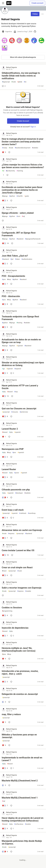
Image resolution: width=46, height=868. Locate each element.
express (11, 534)
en (25, 82)
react (4, 571)
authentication (27, 259)
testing (19, 323)
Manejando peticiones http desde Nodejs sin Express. (22, 842)
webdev (35, 148)
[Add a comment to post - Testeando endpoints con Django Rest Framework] (5, 327)
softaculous (19, 824)
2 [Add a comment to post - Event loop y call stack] (12, 518)
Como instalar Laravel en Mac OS (18, 550)
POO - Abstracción (11, 296)
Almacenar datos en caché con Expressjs (22, 530)
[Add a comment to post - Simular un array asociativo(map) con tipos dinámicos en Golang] (5, 373)
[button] (5, 40)
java (4, 654)
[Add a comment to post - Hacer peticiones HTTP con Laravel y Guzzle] (5, 396)
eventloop (32, 513)
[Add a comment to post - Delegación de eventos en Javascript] (4, 702)
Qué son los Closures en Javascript (19, 409)
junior (17, 473)
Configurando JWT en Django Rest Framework (19, 234)
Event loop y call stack (13, 510)
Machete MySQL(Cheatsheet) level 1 (20, 798)
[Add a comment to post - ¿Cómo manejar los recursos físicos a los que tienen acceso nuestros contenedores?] (3, 175)
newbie (28, 591)
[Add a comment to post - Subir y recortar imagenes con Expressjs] (3, 595)
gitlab (20, 82)
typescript (6, 82)
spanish (20, 346)
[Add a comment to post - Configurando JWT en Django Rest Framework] (5, 243)
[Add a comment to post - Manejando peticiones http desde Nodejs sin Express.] (5, 852)
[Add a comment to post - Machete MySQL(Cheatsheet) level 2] (4, 785)
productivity (10, 171)
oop (9, 279)
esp (16, 392)
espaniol (18, 369)
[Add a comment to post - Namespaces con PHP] (5, 457)
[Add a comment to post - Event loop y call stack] (5, 518)
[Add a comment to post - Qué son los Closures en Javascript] (5, 416)
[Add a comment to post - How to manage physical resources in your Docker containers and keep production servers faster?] (4, 152)
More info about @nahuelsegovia (23, 57)
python (12, 196)
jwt (12, 259)
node (14, 82)
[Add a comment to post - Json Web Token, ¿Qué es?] (5, 264)
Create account (37, 3)
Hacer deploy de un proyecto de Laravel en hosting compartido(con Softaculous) (23, 819)
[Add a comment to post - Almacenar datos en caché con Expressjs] (5, 538)
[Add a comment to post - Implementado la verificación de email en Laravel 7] (5, 768)
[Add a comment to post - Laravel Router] (5, 477)
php (4, 392)
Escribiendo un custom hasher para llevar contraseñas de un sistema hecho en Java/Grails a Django (22, 190)
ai (3, 171)
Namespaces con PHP (13, 449)
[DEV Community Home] (9, 3)
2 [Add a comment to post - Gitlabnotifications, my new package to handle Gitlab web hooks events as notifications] (4, 86)
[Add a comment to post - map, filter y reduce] (4, 722)
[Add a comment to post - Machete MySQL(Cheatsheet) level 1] (5, 806)
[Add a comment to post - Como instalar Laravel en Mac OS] (5, 555)
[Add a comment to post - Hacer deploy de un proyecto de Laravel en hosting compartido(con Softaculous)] (5, 829)
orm (18, 216)
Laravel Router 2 (10, 429)
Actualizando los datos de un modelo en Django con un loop (21, 341)
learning (20, 171)
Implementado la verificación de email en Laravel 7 (22, 759)
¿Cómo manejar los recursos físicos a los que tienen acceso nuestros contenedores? (23, 166)
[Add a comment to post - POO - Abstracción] (5, 304)
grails (27, 196)
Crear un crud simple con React (17, 567)
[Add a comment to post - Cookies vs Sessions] (5, 615)
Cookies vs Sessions (12, 608)
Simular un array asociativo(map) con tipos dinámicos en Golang (23, 364)
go (3, 369)
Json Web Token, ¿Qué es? (15, 256)
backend (20, 239)
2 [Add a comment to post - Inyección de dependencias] (12, 636)
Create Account (23, 121)
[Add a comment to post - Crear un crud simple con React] (5, 575)
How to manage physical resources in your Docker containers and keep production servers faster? (23, 142)
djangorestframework (33, 239)
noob (19, 571)
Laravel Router (9, 469)
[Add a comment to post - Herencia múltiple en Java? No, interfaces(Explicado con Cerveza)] (4, 659)
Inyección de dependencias (15, 628)
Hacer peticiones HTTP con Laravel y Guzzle (20, 387)
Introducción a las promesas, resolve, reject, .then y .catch (20, 672)
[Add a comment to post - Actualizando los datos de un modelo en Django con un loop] (5, 350)
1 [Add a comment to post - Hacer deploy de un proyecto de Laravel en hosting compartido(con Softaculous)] (12, 829)
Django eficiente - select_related (18, 213)
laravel (10, 392)
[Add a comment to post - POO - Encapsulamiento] (5, 284)
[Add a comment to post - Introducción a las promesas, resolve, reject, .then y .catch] (5, 682)
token (17, 259)
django (5, 196)
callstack (23, 513)
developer (19, 493)
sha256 (20, 196)
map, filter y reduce (11, 714)
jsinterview (24, 412)
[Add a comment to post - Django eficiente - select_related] (3, 221)
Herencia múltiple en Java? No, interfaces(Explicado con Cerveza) (19, 649)
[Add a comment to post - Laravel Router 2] (4, 437)
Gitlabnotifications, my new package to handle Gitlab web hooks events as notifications (21, 76)
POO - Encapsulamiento (13, 276)
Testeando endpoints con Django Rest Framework (20, 318)
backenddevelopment (23, 148)
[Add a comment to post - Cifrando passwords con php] (5, 497)
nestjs (5, 148)
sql (23, 216)
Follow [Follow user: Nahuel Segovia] (35, 14)
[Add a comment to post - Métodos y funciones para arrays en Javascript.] (4, 745)
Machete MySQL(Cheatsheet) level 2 (20, 781)
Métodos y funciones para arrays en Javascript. (19, 736)
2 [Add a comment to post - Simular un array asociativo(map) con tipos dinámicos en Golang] (12, 373)
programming (7, 611)
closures (15, 412)
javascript (6, 412)
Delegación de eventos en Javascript (20, 694)
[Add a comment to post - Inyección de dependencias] (5, 636)
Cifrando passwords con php (16, 490)
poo (4, 279)
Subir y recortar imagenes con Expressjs (22, 588)
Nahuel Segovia (11, 67)
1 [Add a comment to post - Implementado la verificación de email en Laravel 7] (12, 768)
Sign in (33, 127)
